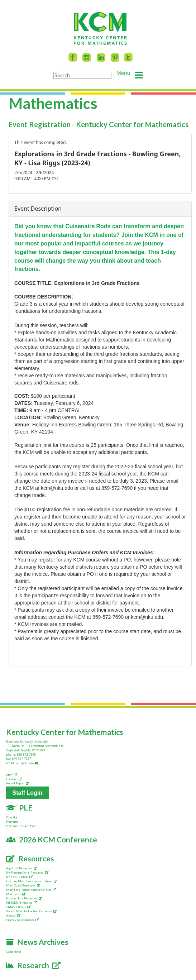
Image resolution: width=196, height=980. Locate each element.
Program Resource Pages (22, 826)
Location (14, 779)
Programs (12, 822)
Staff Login (28, 793)
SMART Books (18, 907)
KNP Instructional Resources (27, 873)
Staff (12, 775)
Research (34, 965)
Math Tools (16, 894)
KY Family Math (19, 877)
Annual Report (18, 783)
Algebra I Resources (21, 868)
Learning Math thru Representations (32, 881)
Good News (14, 952)
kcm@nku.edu (27, 763)
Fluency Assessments (22, 920)
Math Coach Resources (23, 885)
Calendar (12, 817)
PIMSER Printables (21, 903)
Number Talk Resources (24, 898)
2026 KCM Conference (52, 839)
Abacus (13, 916)
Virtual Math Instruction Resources (31, 911)
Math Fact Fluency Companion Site (31, 890)
